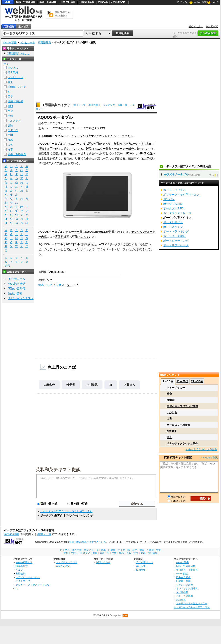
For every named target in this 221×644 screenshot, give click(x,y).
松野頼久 (172, 431)
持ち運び (88, 144)
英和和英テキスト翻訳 (58, 469)
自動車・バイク (17, 87)
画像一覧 (122, 105)
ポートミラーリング (176, 241)
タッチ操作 (90, 153)
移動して (150, 144)
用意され (65, 163)
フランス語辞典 (185, 585)
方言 (10, 150)
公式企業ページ (144, 562)
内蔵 (44, 237)
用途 (52, 149)
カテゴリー (54, 249)
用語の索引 (94, 105)
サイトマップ (23, 581)
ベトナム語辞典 (185, 596)
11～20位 (182, 381)
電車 (10, 82)
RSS (125, 616)
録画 (66, 237)
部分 (108, 149)
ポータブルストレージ (177, 213)
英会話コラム (17, 279)
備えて (57, 158)
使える (121, 158)
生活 (10, 116)
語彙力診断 (15, 293)
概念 (169, 437)
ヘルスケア (14, 121)
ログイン (182, 2)
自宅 (116, 144)
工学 (10, 97)
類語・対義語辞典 (26, 2)
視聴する (44, 149)
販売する (91, 136)
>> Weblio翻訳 (209, 458)
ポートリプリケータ (176, 245)
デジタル (137, 232)
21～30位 (197, 381)
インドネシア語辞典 (187, 589)
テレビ (137, 144)
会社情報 (141, 566)
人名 (10, 145)
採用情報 (141, 570)
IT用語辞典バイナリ (56, 105)
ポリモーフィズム (174, 190)
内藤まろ (129, 385)
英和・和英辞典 (48, 2)
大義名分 (49, 385)
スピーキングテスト (21, 298)
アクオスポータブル (62, 123)
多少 (89, 158)
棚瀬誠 (171, 400)
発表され (88, 244)
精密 (169, 394)
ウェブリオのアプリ (67, 562)
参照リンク (45, 280)
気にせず (111, 158)
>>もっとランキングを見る (201, 449)
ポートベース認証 (174, 236)
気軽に (129, 144)
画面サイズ (135, 158)
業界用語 (13, 73)
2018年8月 (72, 244)
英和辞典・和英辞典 (187, 570)
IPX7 (143, 153)
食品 (10, 140)
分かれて (142, 149)
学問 (10, 106)
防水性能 (44, 158)
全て (6, 64)
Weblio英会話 (17, 284)
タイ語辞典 (182, 592)
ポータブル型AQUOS (91, 128)
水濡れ (99, 158)
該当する (132, 244)
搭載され (115, 232)
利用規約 (20, 574)
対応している (108, 153)
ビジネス (13, 68)
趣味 (10, 125)
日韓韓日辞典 (87, 2)
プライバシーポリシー (28, 577)
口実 (169, 419)
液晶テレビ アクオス (51, 285)
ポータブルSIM (173, 204)
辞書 (8, 2)
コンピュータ (27, 42)
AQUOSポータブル (176, 174)
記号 (7, 266)
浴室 (78, 158)
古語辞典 (103, 2)
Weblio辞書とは (24, 562)
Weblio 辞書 (200, 2)
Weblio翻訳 (182, 574)
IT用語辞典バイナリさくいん (91, 542)
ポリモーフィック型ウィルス (181, 195)
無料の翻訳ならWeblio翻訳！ (62, 14)
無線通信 (44, 153)
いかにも (172, 412)
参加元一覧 (212, 26)
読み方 (43, 123)
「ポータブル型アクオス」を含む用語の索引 (66, 511)
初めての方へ (196, 26)
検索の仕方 (22, 566)
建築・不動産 (15, 101)
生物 (10, 135)
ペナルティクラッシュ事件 (182, 444)
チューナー (121, 149)
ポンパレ (169, 199)
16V (148, 158)
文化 (10, 111)
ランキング (109, 105)
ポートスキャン (173, 227)
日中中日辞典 (68, 2)
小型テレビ (104, 136)
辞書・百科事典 (17, 154)
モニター (74, 144)
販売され (142, 249)
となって (83, 237)
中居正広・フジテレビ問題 (182, 406)
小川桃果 (92, 385)
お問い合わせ (103, 562)
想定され (69, 149)
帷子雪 (71, 385)
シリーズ (119, 136)
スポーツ (13, 130)
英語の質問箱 (17, 288)
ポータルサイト (173, 222)
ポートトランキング (176, 231)
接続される (59, 153)
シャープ (77, 136)
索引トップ (79, 105)
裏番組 (59, 237)
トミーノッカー (176, 388)
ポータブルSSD (173, 208)
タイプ (55, 163)
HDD (103, 232)
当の (152, 153)
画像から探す (63, 566)
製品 (89, 149)
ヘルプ (215, 2)
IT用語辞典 (45, 42)
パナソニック (83, 249)
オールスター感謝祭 (178, 425)
